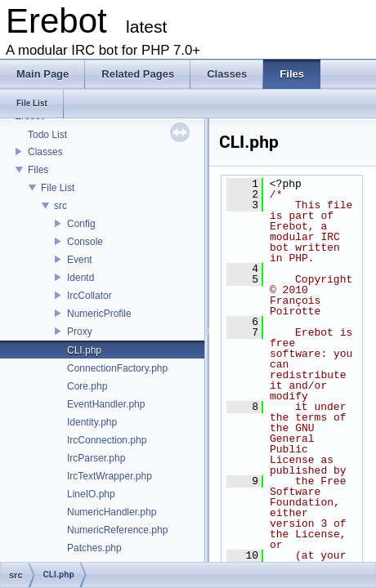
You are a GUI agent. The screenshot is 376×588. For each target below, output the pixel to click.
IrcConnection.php (107, 440)
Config (81, 224)
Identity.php (92, 422)
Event (80, 260)
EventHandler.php (106, 404)
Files (38, 170)
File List (58, 188)
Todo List (47, 135)
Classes (45, 152)
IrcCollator (90, 296)
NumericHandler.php (112, 512)
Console (85, 242)
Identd (81, 278)
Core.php (87, 386)
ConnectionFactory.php (117, 368)
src (60, 206)
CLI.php (84, 350)
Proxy (80, 332)
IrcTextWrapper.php (110, 476)
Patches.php (94, 548)
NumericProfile (99, 314)
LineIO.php (91, 494)
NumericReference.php (117, 530)
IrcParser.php (96, 458)
